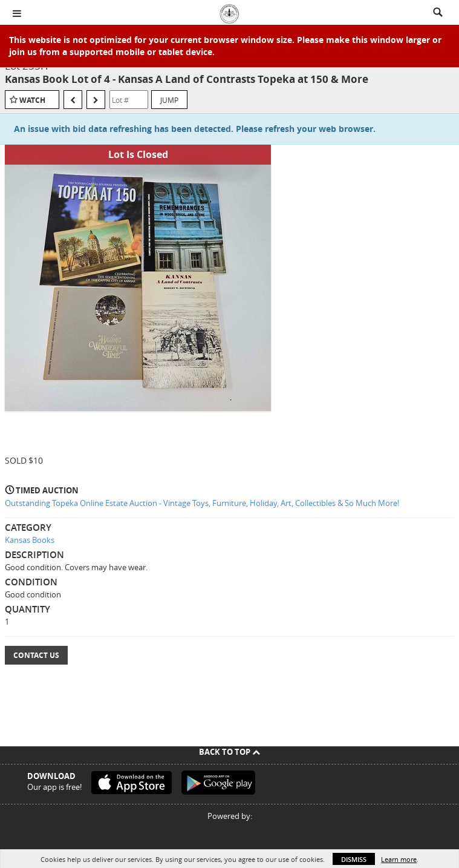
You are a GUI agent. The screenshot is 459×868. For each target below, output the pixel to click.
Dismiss (354, 859)
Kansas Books (30, 540)
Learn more (399, 859)
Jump (169, 100)
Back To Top (229, 752)
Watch (32, 100)
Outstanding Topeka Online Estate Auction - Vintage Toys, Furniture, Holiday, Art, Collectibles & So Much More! (202, 503)
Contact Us (36, 655)
